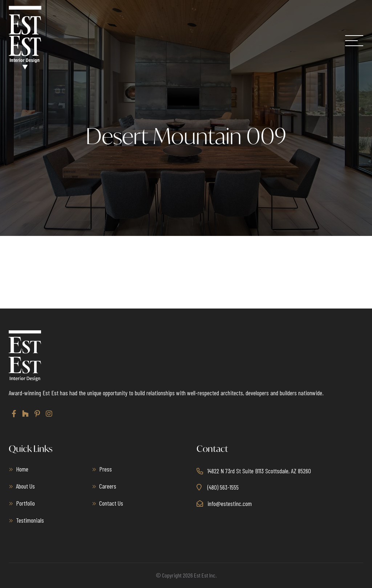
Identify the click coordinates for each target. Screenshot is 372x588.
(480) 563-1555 (223, 487)
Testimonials (30, 520)
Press (106, 469)
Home (22, 469)
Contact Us (111, 503)
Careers (108, 486)
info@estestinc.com (230, 503)
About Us (25, 486)
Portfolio (25, 503)
